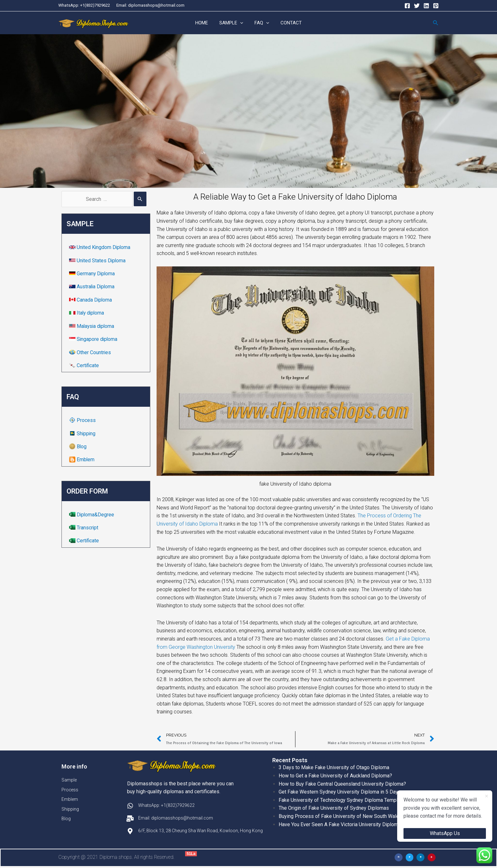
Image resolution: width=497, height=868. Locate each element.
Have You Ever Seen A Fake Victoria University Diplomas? (342, 825)
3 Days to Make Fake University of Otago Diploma (334, 768)
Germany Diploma (93, 274)
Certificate (85, 366)
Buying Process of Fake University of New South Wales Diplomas (352, 817)
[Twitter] (417, 6)
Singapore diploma (94, 340)
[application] (241, 23)
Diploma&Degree (93, 516)
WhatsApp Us (445, 833)
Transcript (84, 529)
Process (83, 421)
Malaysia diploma (93, 327)
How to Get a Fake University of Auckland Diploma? (335, 776)
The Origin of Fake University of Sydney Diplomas (334, 808)
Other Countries (91, 353)
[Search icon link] (436, 23)
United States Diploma (98, 261)
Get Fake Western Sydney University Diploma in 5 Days (340, 792)
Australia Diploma (93, 287)
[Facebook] (407, 6)
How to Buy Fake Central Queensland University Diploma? (342, 784)
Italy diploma (88, 313)
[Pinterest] (436, 6)
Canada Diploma (91, 300)
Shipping (83, 434)
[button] (399, 858)
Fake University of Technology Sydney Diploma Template (342, 800)
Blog (79, 447)
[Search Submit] (140, 199)
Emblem (83, 461)
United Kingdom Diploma (101, 248)
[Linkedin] (426, 6)
